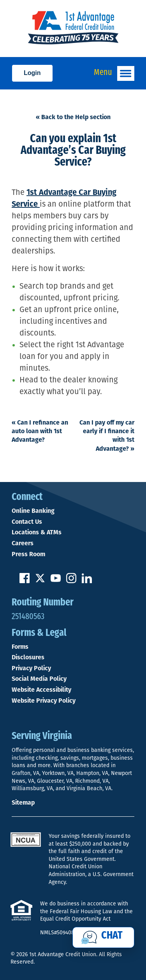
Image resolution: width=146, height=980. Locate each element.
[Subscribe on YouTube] (56, 581)
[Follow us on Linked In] (87, 581)
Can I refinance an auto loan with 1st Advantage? (40, 431)
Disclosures (28, 657)
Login (32, 73)
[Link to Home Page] (73, 29)
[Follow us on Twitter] (40, 581)
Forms (20, 647)
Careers (23, 543)
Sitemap (23, 802)
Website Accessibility (41, 690)
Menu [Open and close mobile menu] (114, 73)
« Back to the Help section (73, 117)
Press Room (28, 554)
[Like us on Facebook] (25, 581)
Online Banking (33, 511)
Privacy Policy (31, 668)
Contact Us (27, 522)
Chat (112, 936)
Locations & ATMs (37, 532)
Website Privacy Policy (44, 701)
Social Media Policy (39, 679)
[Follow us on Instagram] (71, 581)
